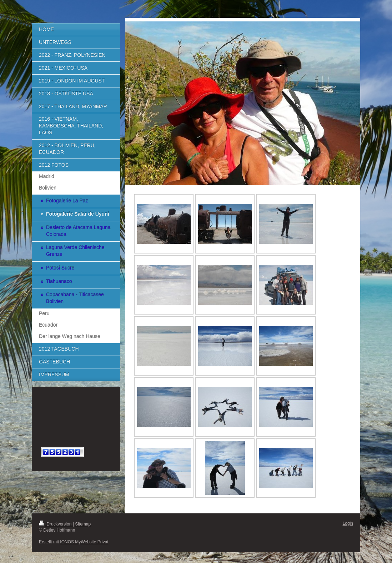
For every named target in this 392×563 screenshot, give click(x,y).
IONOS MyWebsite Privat (84, 542)
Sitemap (83, 524)
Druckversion (56, 524)
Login (348, 523)
